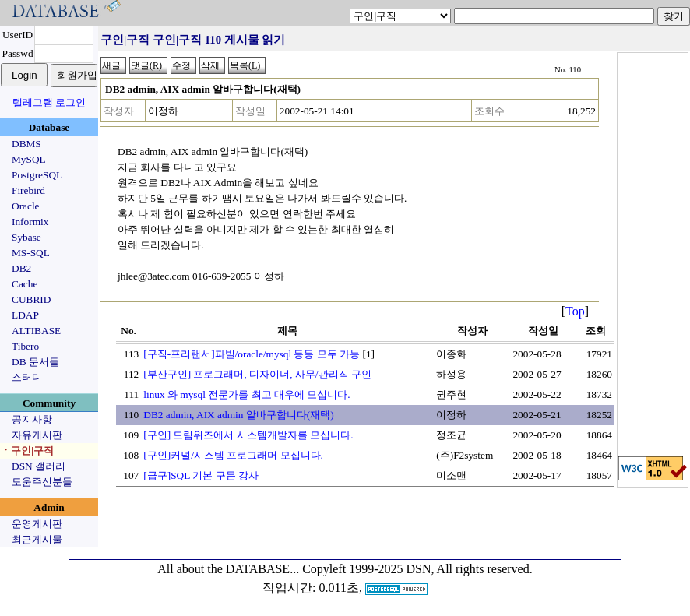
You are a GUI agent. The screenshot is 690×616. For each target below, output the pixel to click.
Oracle (26, 206)
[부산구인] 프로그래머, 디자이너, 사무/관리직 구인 (257, 374)
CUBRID (31, 299)
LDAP (25, 315)
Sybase (26, 237)
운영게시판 (37, 524)
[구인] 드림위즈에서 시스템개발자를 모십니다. (248, 435)
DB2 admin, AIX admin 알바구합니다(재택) (238, 415)
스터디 (27, 377)
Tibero (25, 346)
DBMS (26, 144)
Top (575, 311)
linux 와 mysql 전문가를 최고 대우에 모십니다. (246, 394)
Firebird (28, 190)
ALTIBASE (36, 331)
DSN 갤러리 (39, 466)
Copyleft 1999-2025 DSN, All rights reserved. (417, 569)
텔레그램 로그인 (49, 102)
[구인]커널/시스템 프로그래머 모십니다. (233, 455)
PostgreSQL (37, 175)
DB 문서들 (35, 362)
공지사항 (32, 419)
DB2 (21, 268)
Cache (25, 284)
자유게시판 (37, 435)
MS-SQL (31, 253)
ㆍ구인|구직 (27, 451)
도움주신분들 (42, 482)
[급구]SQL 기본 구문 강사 (201, 475)
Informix (30, 222)
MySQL (29, 159)
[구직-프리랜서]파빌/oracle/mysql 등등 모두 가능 (252, 354)
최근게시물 (37, 539)
